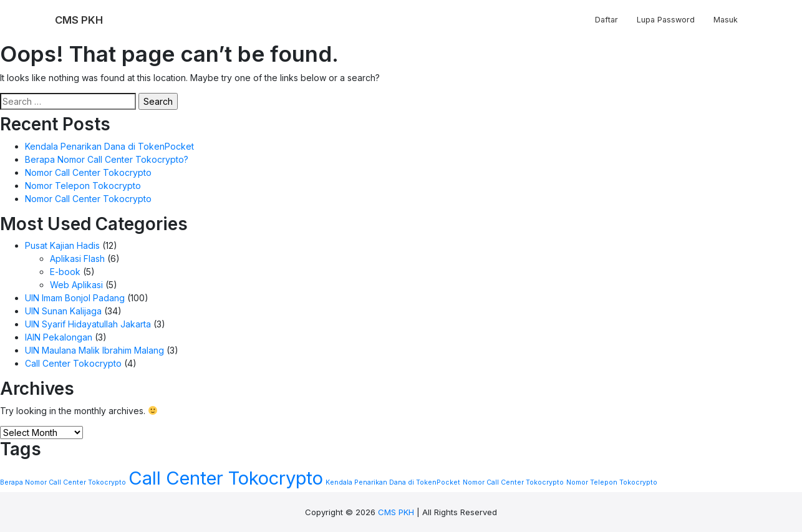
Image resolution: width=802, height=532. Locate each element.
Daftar (606, 20)
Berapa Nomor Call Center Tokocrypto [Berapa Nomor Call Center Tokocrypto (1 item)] (63, 482)
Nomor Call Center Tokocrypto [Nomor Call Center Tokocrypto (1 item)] (513, 482)
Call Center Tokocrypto (73, 363)
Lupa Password (666, 20)
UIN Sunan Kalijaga (63, 311)
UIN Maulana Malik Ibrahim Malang (94, 350)
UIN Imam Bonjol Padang (75, 298)
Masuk (726, 20)
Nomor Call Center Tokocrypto (88, 172)
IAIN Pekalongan (59, 337)
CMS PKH (396, 512)
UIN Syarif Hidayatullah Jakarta (88, 324)
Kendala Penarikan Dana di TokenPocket (109, 146)
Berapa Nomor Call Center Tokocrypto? (107, 159)
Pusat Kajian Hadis (62, 245)
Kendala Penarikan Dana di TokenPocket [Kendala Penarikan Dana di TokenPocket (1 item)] (393, 482)
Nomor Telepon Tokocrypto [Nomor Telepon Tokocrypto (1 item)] (612, 482)
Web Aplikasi (76, 285)
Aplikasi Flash (77, 259)
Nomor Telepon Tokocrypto (83, 186)
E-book (65, 272)
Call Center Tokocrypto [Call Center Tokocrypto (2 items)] (226, 478)
